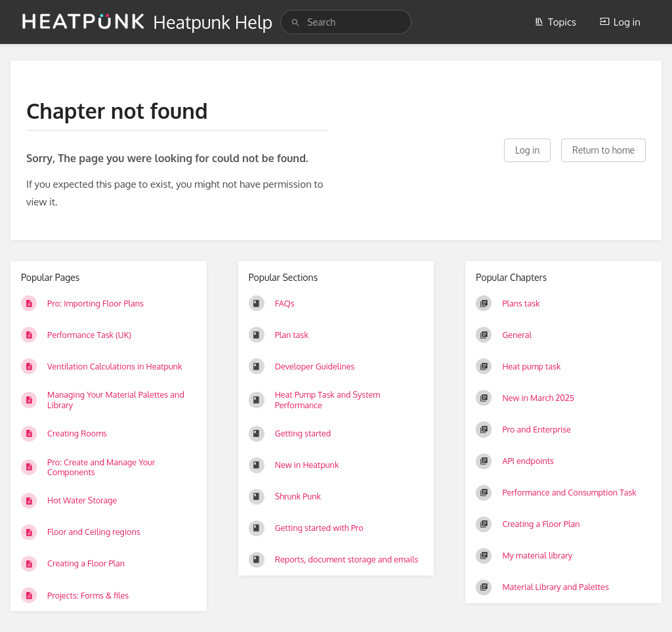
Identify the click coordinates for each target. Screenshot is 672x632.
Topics (555, 22)
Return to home (603, 150)
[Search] (296, 23)
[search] (346, 22)
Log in (620, 22)
